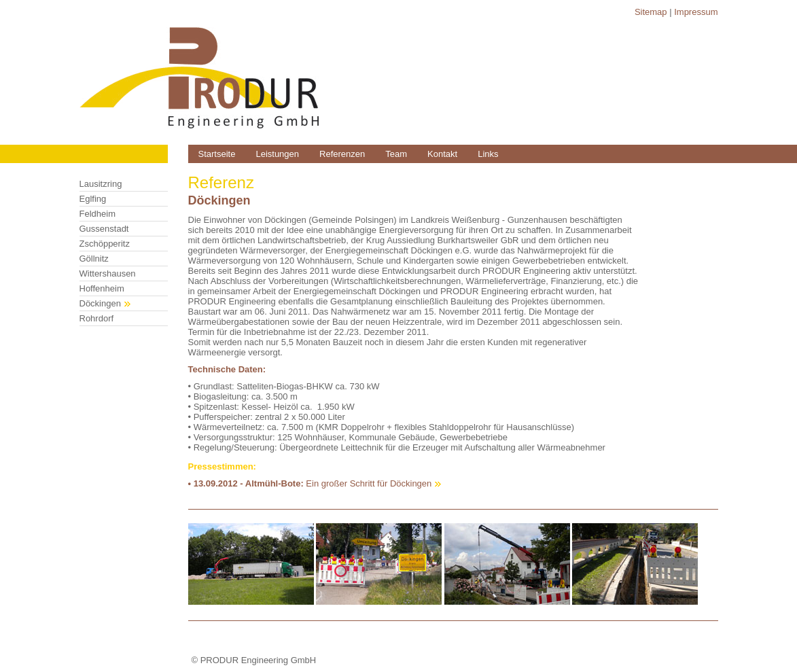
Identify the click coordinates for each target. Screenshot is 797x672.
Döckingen (105, 303)
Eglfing (93, 199)
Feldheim (98, 214)
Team (396, 154)
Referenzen (342, 154)
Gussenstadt (104, 229)
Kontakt (442, 154)
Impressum (696, 12)
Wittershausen (108, 273)
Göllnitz (94, 259)
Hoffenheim (102, 288)
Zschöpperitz (105, 244)
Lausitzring (101, 184)
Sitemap (651, 12)
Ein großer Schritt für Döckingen (369, 483)
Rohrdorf (97, 318)
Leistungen (277, 154)
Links (488, 154)
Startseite (217, 154)
